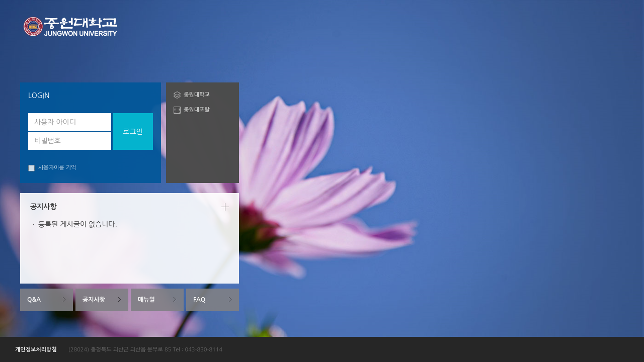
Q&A (34, 300)
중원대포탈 (197, 110)
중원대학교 (197, 95)
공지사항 (94, 300)
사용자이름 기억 (52, 168)
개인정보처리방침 (36, 350)
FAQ (199, 300)
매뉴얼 (146, 300)
